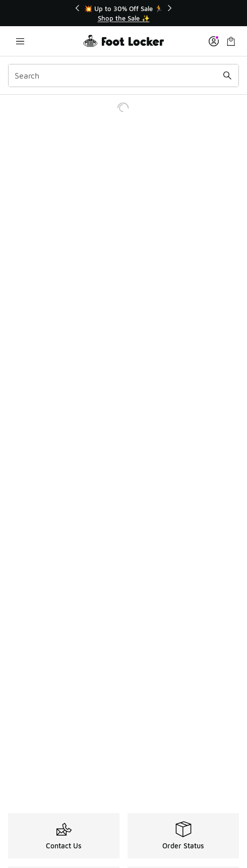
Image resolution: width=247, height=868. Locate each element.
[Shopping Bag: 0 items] (231, 41)
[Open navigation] (20, 41)
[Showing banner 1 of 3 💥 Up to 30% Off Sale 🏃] (124, 13)
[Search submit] (227, 76)
